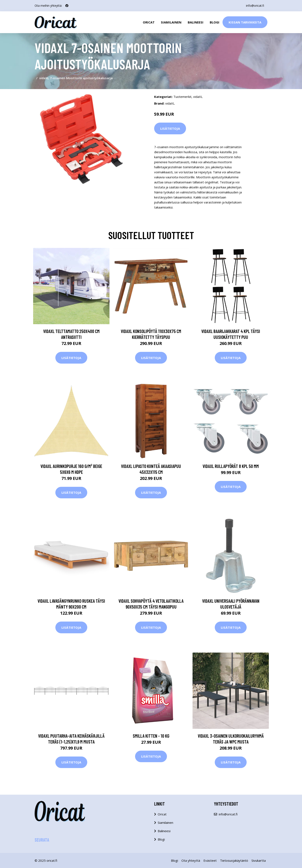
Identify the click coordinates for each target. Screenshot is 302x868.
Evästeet (210, 860)
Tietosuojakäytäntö (234, 860)
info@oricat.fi (255, 6)
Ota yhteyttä (191, 860)
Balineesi (196, 22)
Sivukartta (259, 860)
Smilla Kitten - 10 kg (151, 736)
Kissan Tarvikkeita (245, 22)
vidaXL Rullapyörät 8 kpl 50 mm (231, 466)
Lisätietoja (170, 128)
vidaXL (198, 97)
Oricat (149, 22)
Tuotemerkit (182, 97)
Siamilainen (171, 22)
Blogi (215, 22)
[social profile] (67, 6)
